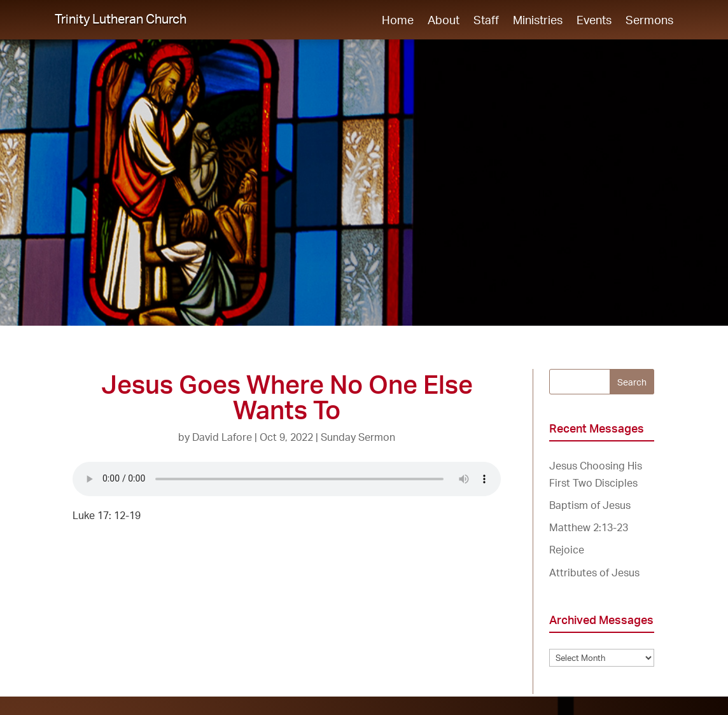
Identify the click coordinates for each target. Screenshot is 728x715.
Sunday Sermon (358, 437)
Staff (486, 21)
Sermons (649, 21)
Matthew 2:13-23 (589, 527)
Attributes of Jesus (594, 573)
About (444, 21)
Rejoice (567, 550)
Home (398, 21)
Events (594, 21)
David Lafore (222, 437)
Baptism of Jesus (590, 505)
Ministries (538, 21)
